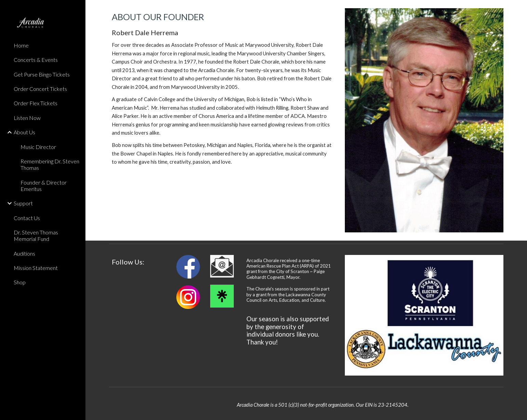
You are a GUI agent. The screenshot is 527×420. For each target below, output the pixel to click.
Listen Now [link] (27, 118)
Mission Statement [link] (36, 268)
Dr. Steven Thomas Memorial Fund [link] (36, 235)
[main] (222, 89)
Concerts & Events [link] (36, 60)
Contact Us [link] (27, 218)
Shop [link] (20, 282)
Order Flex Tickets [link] (36, 103)
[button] (519, 10)
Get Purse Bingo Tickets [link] (42, 74)
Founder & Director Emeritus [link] (44, 186)
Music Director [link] (38, 147)
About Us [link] (24, 132)
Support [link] (23, 203)
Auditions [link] (24, 253)
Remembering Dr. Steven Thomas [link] (50, 164)
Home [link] (21, 45)
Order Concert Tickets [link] (40, 89)
